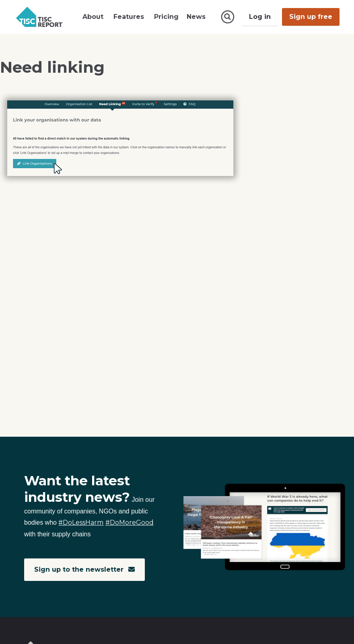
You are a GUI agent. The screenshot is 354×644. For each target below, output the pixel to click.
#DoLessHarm (81, 522)
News (196, 17)
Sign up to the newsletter (85, 569)
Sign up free (311, 17)
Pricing (166, 17)
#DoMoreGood (130, 522)
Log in (260, 17)
